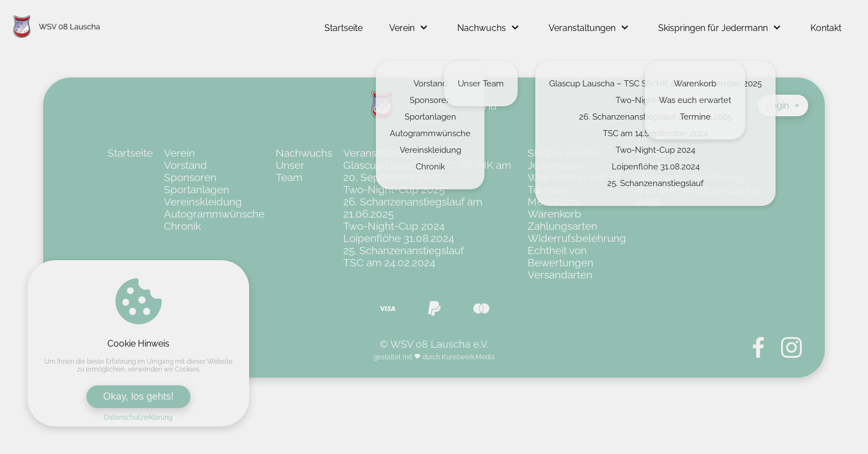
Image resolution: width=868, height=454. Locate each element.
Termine (547, 189)
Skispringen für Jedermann (713, 28)
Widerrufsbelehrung (577, 238)
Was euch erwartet (573, 177)
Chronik (182, 226)
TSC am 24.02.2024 (389, 262)
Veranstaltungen (582, 28)
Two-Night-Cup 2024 (394, 226)
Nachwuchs (482, 28)
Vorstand (185, 165)
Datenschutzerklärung (138, 417)
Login (783, 105)
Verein (402, 28)
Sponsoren (190, 177)
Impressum (664, 165)
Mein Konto (555, 202)
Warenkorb (554, 214)
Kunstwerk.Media (468, 357)
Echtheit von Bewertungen (560, 256)
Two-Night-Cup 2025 (394, 189)
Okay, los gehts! (138, 396)
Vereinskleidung (203, 202)
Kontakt (826, 28)
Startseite (343, 28)
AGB (648, 202)
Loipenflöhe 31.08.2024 (399, 238)
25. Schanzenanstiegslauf (404, 250)
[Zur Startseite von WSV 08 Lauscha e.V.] (57, 28)
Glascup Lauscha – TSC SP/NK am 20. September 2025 (427, 171)
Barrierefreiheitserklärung (699, 189)
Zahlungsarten (562, 226)
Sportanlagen (197, 189)
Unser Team (290, 171)
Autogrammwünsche (214, 214)
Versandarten (560, 275)
